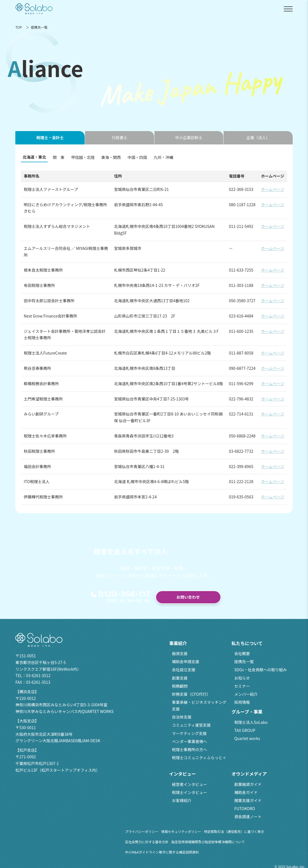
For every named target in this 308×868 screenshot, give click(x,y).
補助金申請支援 (186, 662)
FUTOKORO (245, 808)
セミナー (242, 686)
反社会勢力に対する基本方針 (147, 842)
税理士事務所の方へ (190, 749)
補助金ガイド (246, 792)
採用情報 (242, 702)
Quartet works (247, 738)
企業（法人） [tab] (258, 137)
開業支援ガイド (248, 800)
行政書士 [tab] (120, 137)
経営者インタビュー (190, 784)
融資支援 (180, 653)
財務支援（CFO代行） (191, 694)
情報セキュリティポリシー (181, 831)
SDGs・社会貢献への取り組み (260, 670)
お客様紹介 (182, 800)
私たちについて (247, 643)
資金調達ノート (248, 817)
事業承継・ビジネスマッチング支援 (199, 705)
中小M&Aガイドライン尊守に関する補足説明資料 (162, 852)
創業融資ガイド (248, 784)
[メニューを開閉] (288, 9)
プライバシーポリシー (142, 831)
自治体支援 (182, 717)
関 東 (59, 157)
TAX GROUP (245, 730)
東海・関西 (111, 157)
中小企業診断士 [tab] (189, 137)
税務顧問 (180, 686)
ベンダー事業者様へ (190, 741)
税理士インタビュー (190, 792)
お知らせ (242, 678)
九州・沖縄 (163, 157)
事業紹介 (178, 643)
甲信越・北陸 (83, 157)
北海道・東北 (34, 157)
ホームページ (272, 189)
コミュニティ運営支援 (191, 725)
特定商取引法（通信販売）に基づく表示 (234, 831)
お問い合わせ (188, 597)
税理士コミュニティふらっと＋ (199, 758)
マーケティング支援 (189, 733)
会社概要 (242, 653)
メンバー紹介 (246, 694)
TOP (19, 27)
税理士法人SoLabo (251, 722)
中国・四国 (137, 157)
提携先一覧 (244, 662)
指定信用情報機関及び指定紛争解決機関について (208, 842)
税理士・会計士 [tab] (50, 137)
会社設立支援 (184, 670)
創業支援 (180, 678)
